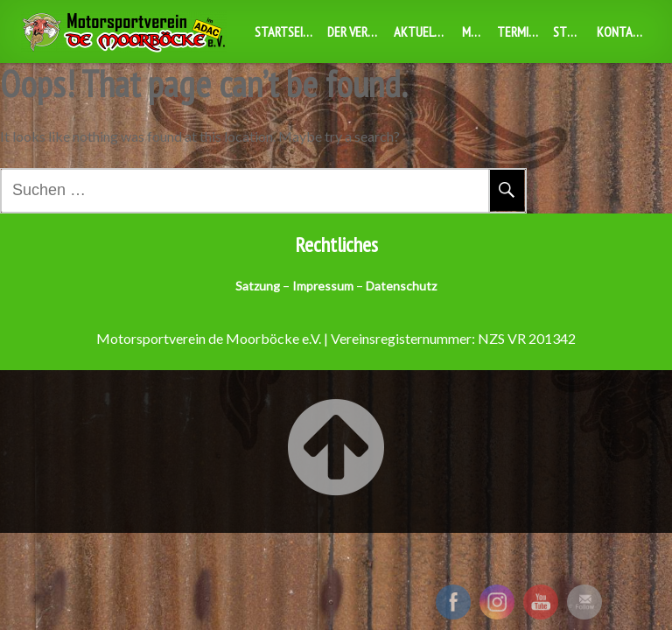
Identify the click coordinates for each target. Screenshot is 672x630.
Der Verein (355, 31)
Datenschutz (401, 286)
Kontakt (622, 31)
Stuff (569, 31)
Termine (519, 31)
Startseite (286, 31)
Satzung (258, 286)
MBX (473, 31)
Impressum (323, 286)
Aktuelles (423, 31)
